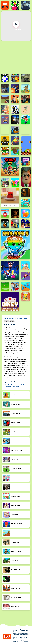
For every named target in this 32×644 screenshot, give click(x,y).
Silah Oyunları (14, 319)
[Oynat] (16, 24)
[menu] (3, 7)
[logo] (5, 4)
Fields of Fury (24, 319)
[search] (7, 7)
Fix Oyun (6, 319)
